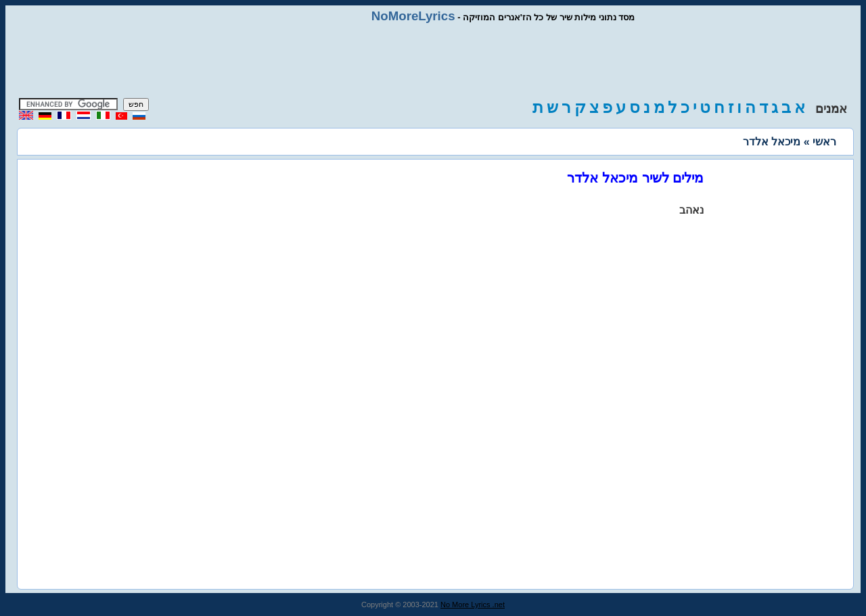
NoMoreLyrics (413, 16)
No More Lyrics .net (473, 605)
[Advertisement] (433, 61)
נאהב (691, 210)
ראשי (824, 142)
